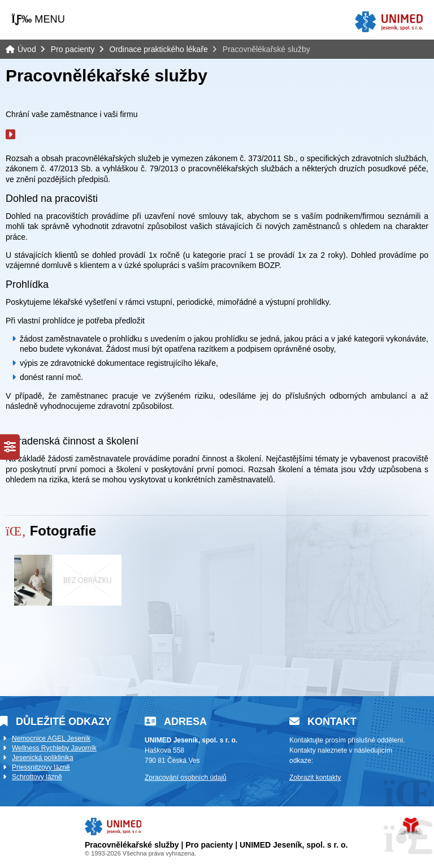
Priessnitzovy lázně (41, 767)
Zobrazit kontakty (315, 778)
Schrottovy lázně (37, 777)
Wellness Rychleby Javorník (54, 748)
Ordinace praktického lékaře (159, 49)
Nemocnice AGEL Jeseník (51, 739)
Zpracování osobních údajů (186, 778)
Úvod (389, 22)
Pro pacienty (73, 49)
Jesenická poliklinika (43, 758)
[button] (38, 19)
